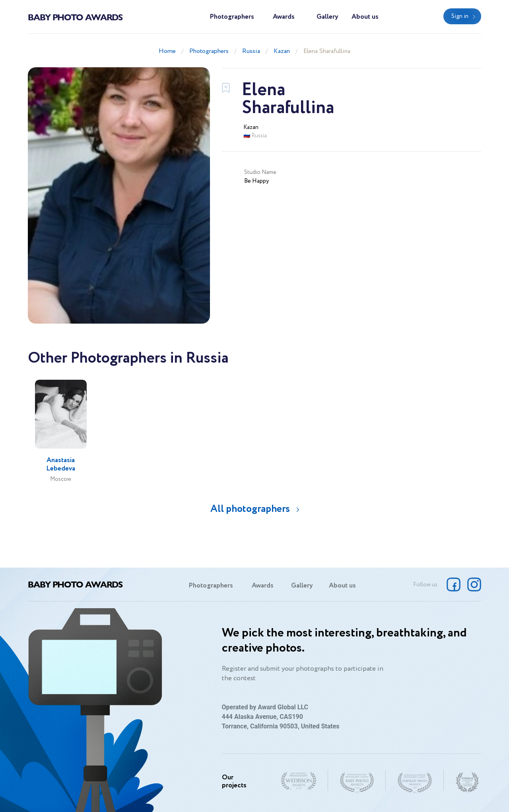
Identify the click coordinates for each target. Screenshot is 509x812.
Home (167, 51)
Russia (251, 51)
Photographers (232, 17)
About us (365, 17)
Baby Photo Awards (75, 17)
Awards (284, 17)
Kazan (282, 51)
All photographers (250, 509)
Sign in (460, 16)
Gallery (327, 17)
